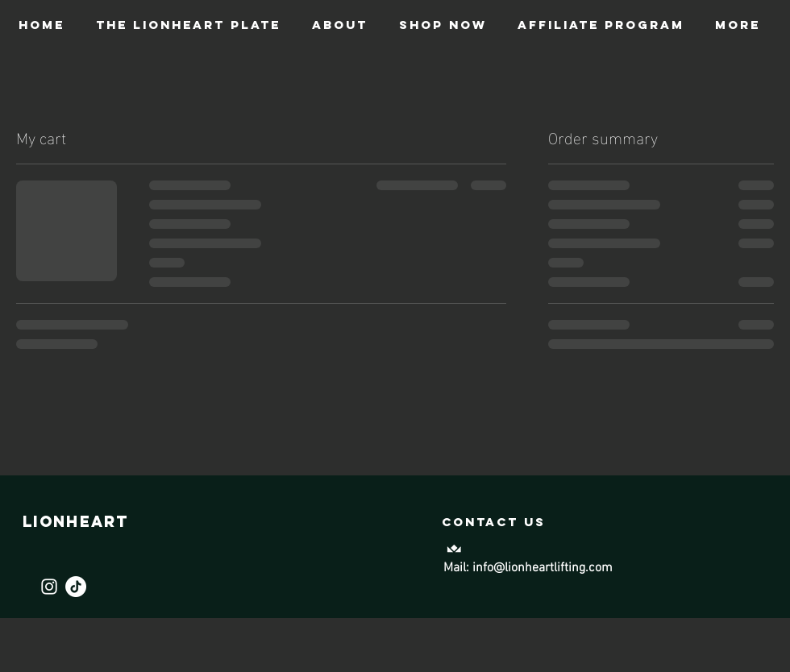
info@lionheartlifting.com (543, 568)
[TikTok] (76, 587)
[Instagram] (49, 587)
